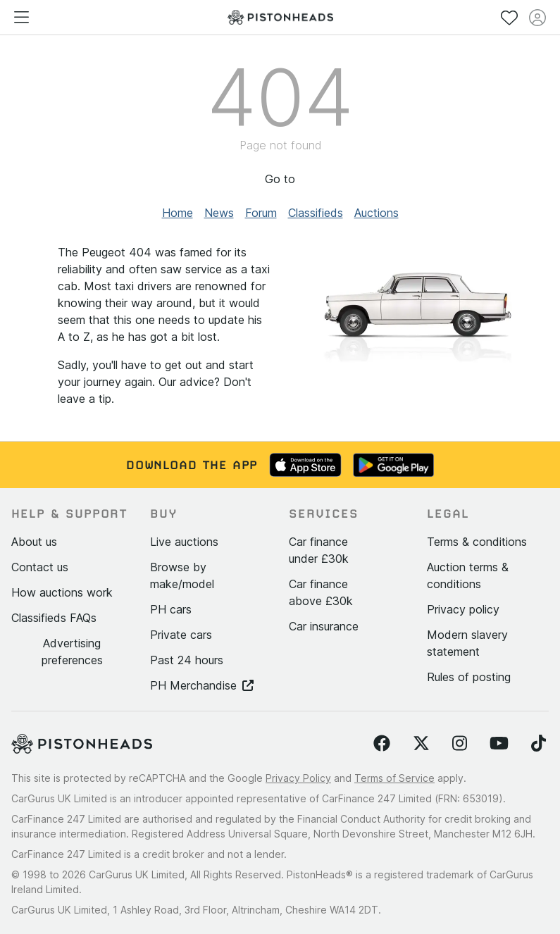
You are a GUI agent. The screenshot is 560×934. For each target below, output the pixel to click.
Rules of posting (469, 677)
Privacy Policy (298, 778)
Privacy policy (463, 609)
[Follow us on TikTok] (539, 744)
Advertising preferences (72, 652)
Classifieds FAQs (54, 618)
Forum (261, 213)
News (219, 213)
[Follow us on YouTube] (499, 744)
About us (34, 542)
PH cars (171, 609)
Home (178, 213)
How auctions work (62, 592)
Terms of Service (394, 778)
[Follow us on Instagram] (460, 744)
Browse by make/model (182, 575)
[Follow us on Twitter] (421, 744)
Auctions (377, 213)
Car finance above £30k (321, 592)
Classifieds (316, 213)
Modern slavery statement (467, 643)
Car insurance (324, 626)
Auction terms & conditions (468, 575)
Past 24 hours (187, 660)
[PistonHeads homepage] (280, 17)
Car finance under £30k (319, 550)
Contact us (40, 567)
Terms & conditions (477, 542)
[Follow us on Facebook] (382, 744)
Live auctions (184, 542)
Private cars (181, 635)
